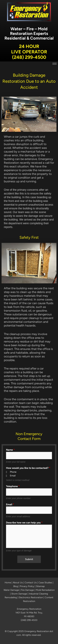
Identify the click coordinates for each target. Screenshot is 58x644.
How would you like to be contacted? (28, 468)
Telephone (13, 486)
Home (8, 583)
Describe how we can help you (24, 523)
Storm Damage (19, 594)
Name (10, 450)
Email (10, 504)
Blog (16, 586)
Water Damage (11, 590)
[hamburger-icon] (55, 64)
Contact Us (31, 583)
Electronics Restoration (31, 597)
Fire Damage (27, 590)
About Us (18, 583)
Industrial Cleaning (38, 594)
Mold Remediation (45, 590)
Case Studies (45, 583)
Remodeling (11, 597)
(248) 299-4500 (29, 57)
